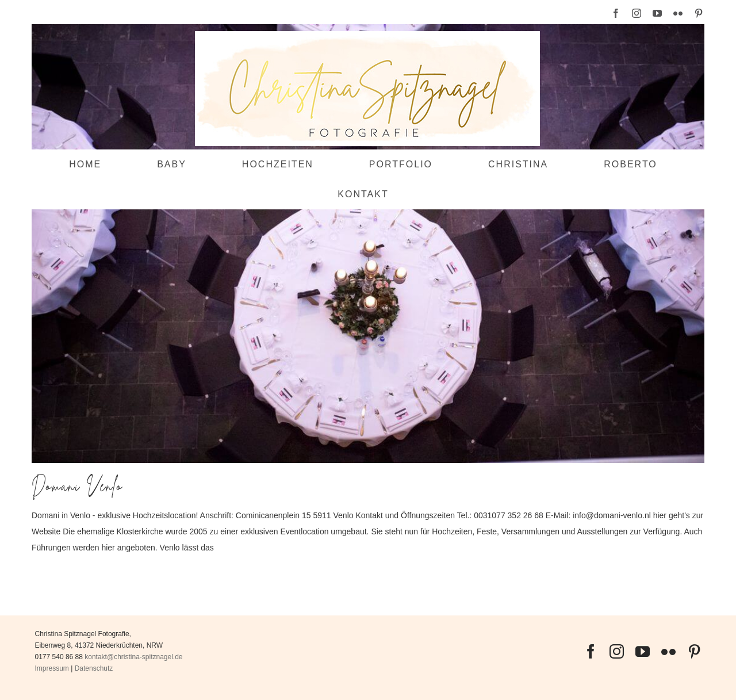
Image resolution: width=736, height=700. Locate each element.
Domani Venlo (77, 486)
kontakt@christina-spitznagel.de (133, 657)
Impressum (52, 668)
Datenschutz (94, 668)
